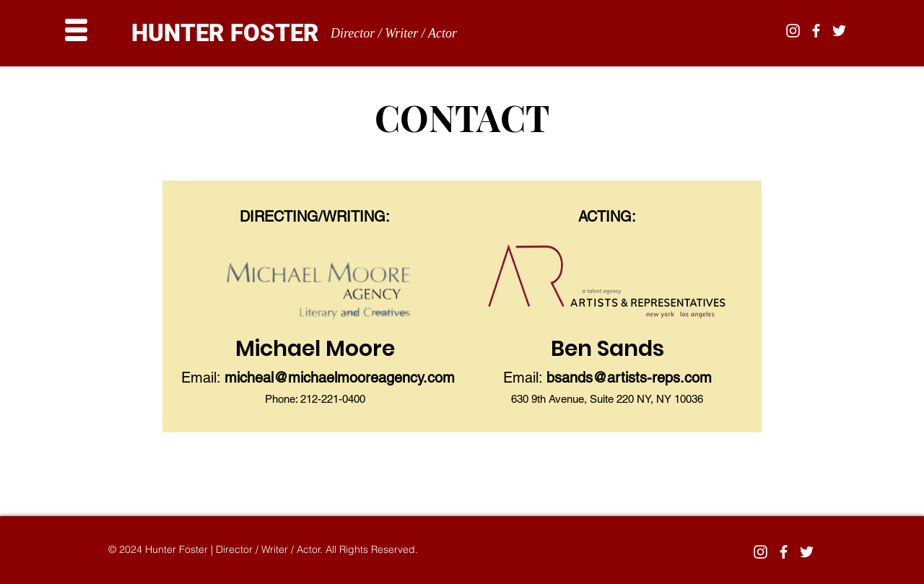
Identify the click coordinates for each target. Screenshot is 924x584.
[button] (76, 30)
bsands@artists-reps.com (629, 378)
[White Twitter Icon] (839, 31)
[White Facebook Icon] (816, 31)
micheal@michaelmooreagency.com (340, 378)
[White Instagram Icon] (793, 31)
